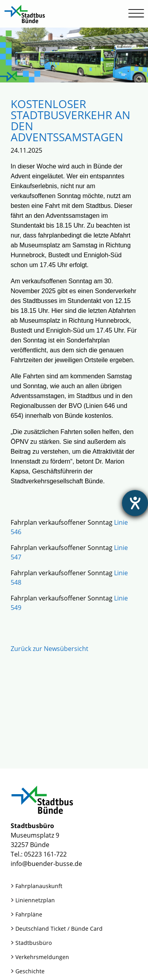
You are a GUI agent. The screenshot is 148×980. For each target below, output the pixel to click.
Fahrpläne (29, 914)
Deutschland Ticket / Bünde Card (59, 929)
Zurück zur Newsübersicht (50, 649)
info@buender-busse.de (46, 864)
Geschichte (30, 971)
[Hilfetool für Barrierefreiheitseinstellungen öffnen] (135, 503)
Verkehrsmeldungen (42, 957)
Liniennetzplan (35, 900)
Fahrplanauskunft (39, 886)
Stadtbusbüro (34, 943)
